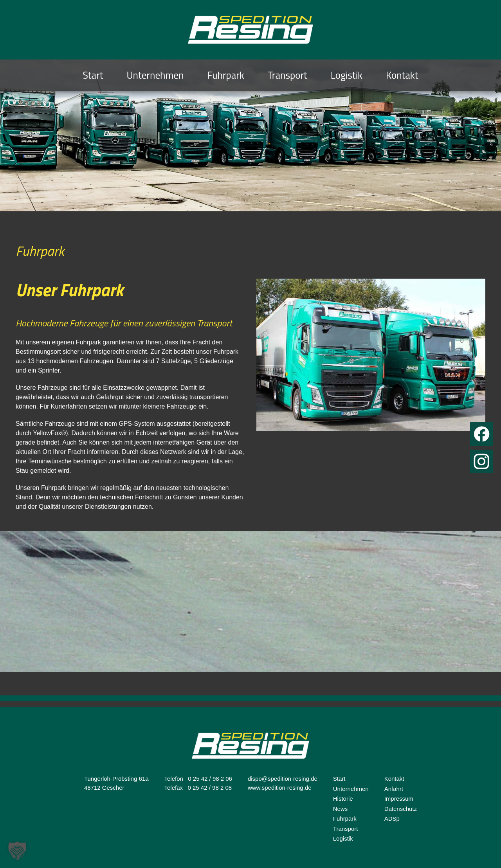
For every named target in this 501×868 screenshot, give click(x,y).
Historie (343, 799)
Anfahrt (394, 789)
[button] (17, 851)
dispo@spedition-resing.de (283, 779)
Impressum (399, 799)
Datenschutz (401, 809)
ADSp (392, 818)
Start (93, 75)
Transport (287, 75)
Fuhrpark (225, 75)
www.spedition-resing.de (280, 788)
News (341, 809)
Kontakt (402, 75)
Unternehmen (155, 75)
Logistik (347, 75)
